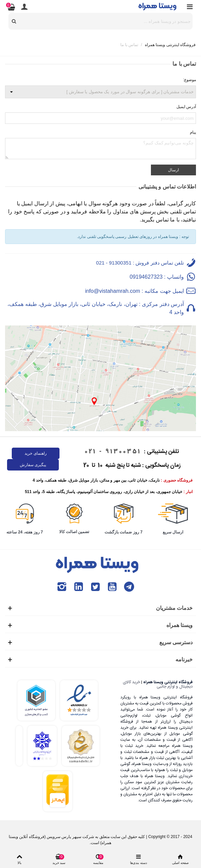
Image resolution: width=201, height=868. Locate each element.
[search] (14, 21)
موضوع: (190, 80)
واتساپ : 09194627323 (157, 277)
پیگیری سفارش (33, 465)
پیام (193, 132)
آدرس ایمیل (186, 107)
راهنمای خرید (35, 453)
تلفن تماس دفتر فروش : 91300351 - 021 (140, 263)
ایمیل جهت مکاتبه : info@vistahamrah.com (134, 291)
